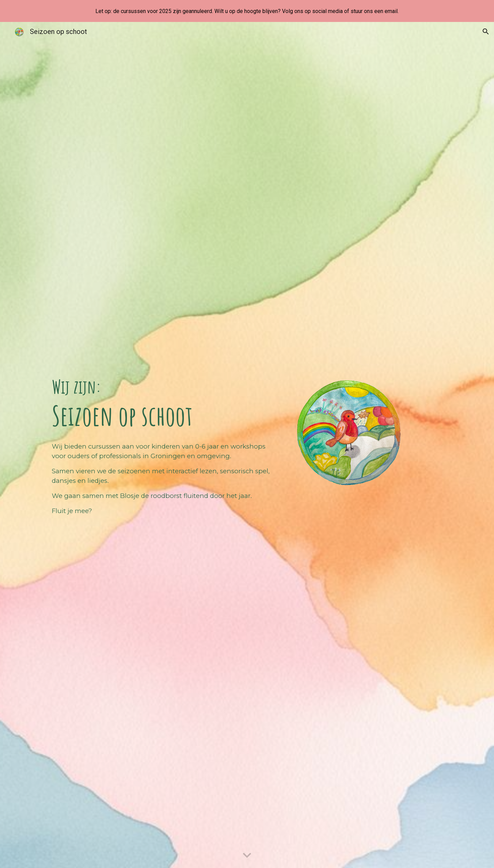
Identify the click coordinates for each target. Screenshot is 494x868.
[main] (162, 403)
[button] (486, 32)
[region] (247, 11)
